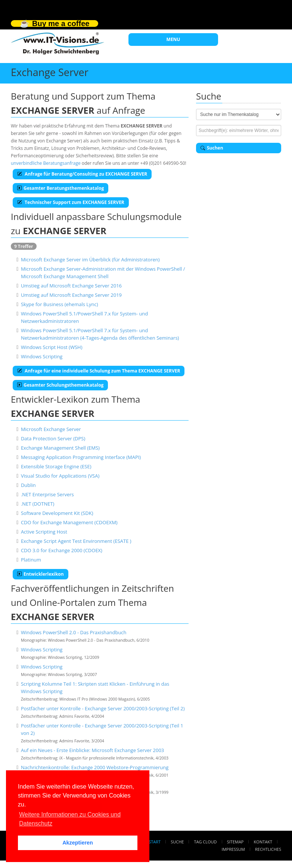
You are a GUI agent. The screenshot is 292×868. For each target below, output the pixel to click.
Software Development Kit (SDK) (57, 513)
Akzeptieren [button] (78, 843)
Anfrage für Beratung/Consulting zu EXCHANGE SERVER (82, 174)
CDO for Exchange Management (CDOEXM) (69, 522)
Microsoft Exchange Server (51, 429)
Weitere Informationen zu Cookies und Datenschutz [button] (70, 819)
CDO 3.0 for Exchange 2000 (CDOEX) (62, 550)
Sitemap (235, 842)
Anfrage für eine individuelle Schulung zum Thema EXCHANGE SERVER (99, 371)
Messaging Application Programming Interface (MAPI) (81, 457)
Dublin (28, 485)
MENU (173, 39)
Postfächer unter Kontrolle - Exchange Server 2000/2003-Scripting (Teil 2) (103, 708)
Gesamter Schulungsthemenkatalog (60, 385)
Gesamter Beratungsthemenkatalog (60, 188)
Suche (177, 842)
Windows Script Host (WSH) (52, 347)
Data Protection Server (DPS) (53, 438)
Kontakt (263, 842)
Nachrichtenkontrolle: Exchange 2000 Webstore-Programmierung (95, 767)
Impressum (233, 849)
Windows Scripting (42, 356)
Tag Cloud (206, 842)
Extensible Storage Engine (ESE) (56, 466)
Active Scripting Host (44, 532)
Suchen (212, 148)
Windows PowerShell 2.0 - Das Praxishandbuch (74, 632)
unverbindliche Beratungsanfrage (46, 163)
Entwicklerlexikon (41, 574)
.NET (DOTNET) (38, 504)
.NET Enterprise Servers (47, 494)
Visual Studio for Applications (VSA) (60, 476)
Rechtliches (268, 849)
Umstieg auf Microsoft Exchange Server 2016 (71, 286)
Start (155, 842)
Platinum (31, 560)
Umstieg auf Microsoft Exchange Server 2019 (71, 295)
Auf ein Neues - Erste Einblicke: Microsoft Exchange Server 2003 (92, 750)
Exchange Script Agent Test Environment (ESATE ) (76, 541)
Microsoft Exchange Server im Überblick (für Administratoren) (90, 260)
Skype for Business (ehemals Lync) (60, 304)
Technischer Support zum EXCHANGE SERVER (71, 202)
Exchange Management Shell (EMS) (60, 448)
